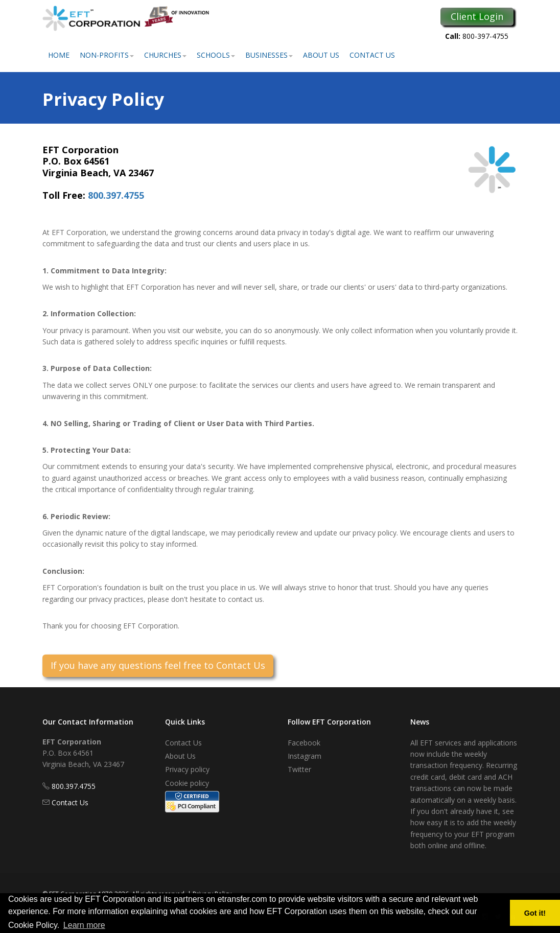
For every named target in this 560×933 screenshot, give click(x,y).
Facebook (304, 743)
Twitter (299, 769)
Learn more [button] (84, 925)
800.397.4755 (116, 195)
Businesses (269, 55)
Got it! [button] (535, 913)
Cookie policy (187, 783)
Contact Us (372, 55)
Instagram (305, 756)
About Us (321, 55)
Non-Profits (107, 55)
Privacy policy (187, 769)
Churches (165, 55)
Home (59, 55)
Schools (216, 55)
